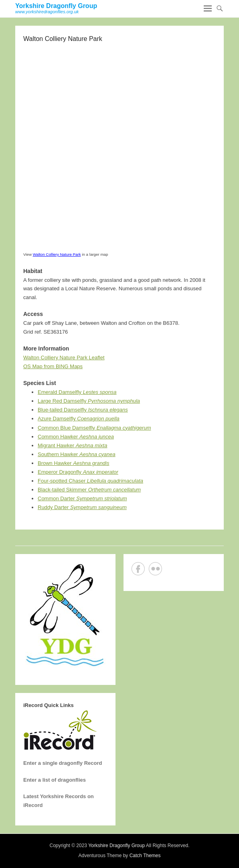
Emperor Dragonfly (78, 472)
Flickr (155, 569)
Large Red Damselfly (89, 401)
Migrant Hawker (72, 445)
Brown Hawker (73, 463)
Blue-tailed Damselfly (83, 410)
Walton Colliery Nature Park (57, 254)
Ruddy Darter (82, 507)
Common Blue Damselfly (94, 428)
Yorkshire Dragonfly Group (56, 6)
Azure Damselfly (79, 419)
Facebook (138, 569)
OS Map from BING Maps (53, 366)
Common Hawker (76, 437)
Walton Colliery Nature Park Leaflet (64, 358)
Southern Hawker (77, 454)
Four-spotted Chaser (90, 481)
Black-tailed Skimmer (89, 490)
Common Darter (82, 498)
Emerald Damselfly (77, 392)
